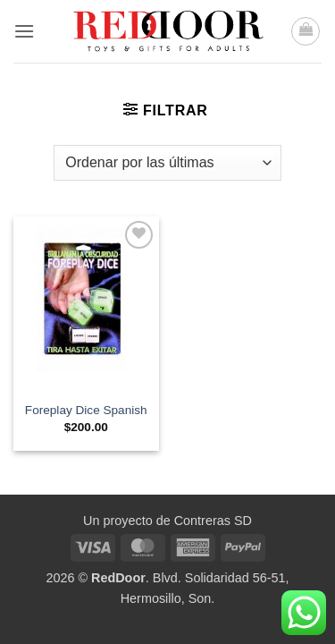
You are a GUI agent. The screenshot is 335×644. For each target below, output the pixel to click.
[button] (24, 31)
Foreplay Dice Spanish (86, 410)
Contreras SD (213, 521)
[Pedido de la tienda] (167, 163)
